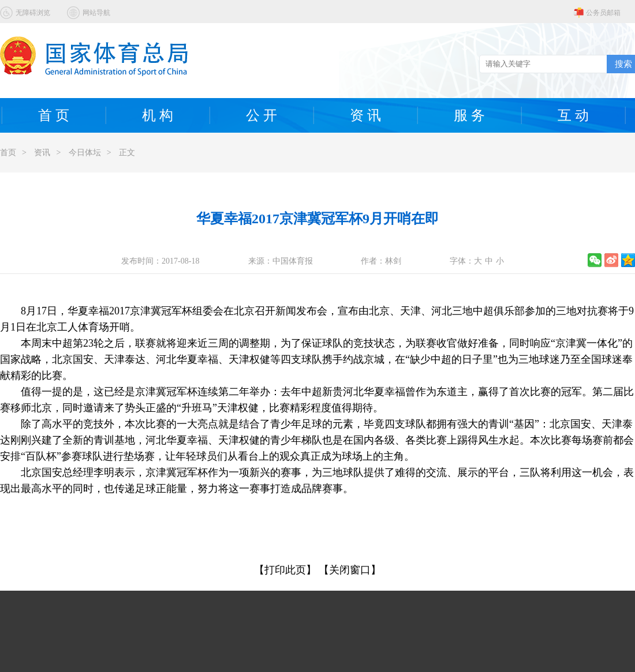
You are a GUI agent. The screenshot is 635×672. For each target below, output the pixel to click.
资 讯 (365, 115)
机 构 (158, 115)
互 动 (573, 115)
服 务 (469, 115)
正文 (127, 153)
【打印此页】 (285, 570)
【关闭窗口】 (350, 570)
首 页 (54, 115)
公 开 (262, 115)
